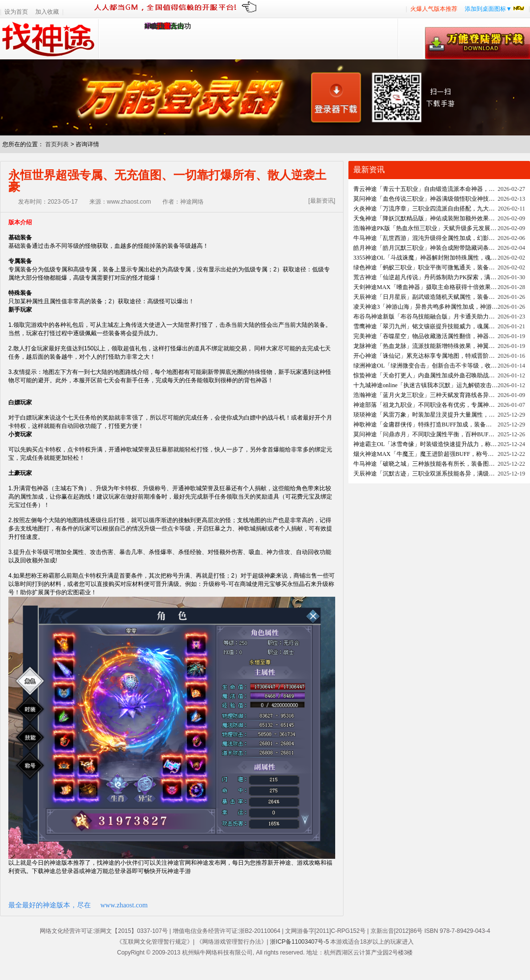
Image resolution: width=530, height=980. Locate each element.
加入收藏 (47, 12)
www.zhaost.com (124, 905)
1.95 (150, 26)
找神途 (49, 39)
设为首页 (16, 12)
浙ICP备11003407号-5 (299, 942)
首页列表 (57, 144)
